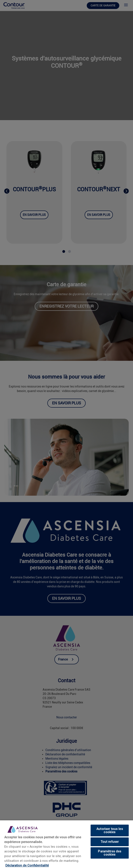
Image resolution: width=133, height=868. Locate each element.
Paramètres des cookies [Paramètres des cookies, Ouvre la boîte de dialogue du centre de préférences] (110, 853)
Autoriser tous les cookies (110, 830)
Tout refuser (110, 842)
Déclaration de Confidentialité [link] (27, 865)
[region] (66, 844)
